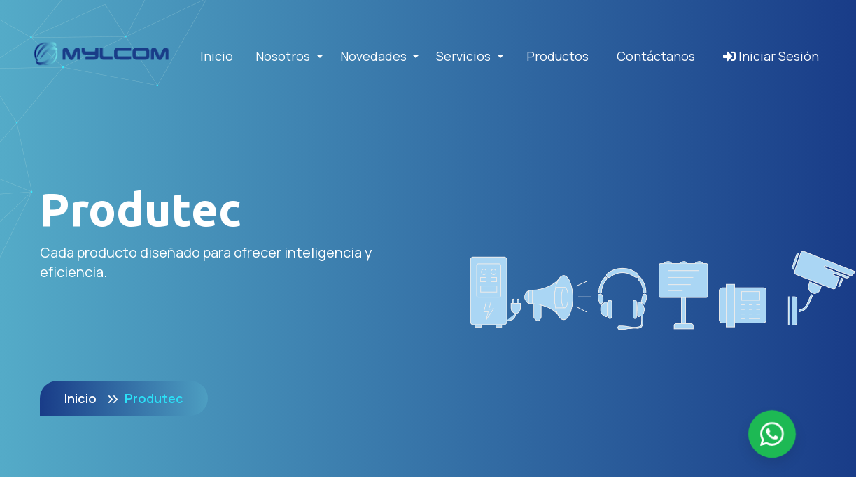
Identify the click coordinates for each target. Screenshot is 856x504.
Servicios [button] (465, 56)
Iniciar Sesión (771, 56)
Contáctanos (656, 56)
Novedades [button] (375, 56)
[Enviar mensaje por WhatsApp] (772, 434)
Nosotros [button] (284, 56)
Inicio (217, 56)
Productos (557, 56)
